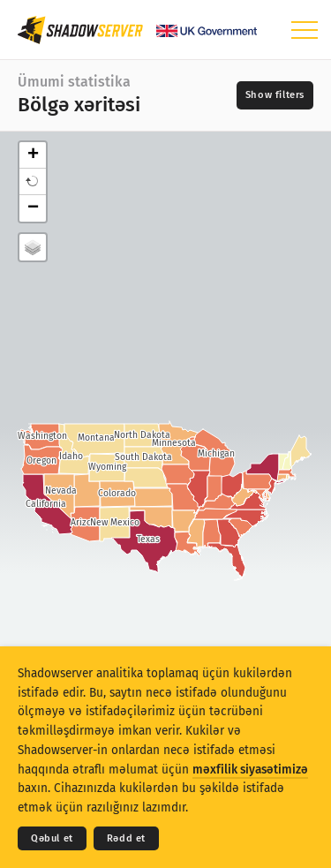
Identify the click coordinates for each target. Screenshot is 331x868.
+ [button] (33, 155)
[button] (33, 182)
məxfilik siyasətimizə (250, 770)
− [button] (33, 208)
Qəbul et (52, 838)
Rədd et (126, 838)
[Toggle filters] (275, 95)
